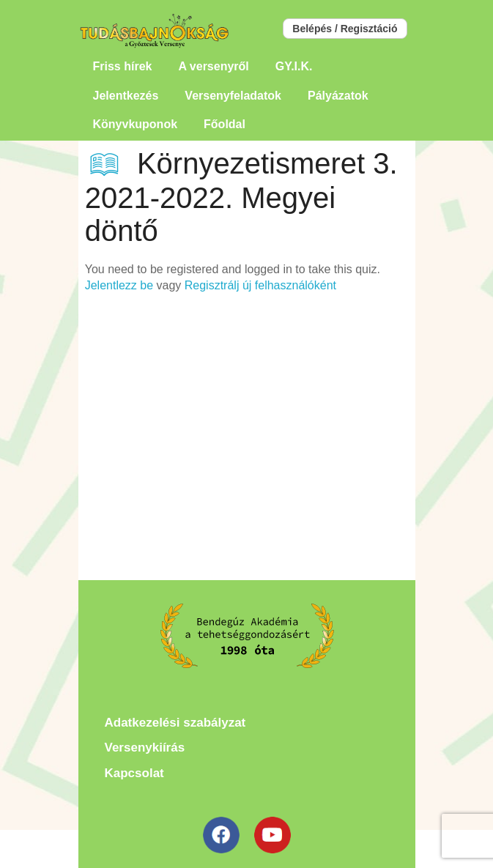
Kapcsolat (134, 773)
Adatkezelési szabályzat (175, 723)
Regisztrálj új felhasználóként (260, 285)
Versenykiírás (145, 748)
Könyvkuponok (136, 124)
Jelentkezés (126, 96)
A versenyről (213, 66)
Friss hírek (123, 66)
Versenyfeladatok (233, 96)
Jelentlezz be (119, 285)
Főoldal (225, 124)
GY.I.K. (294, 66)
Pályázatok (338, 96)
